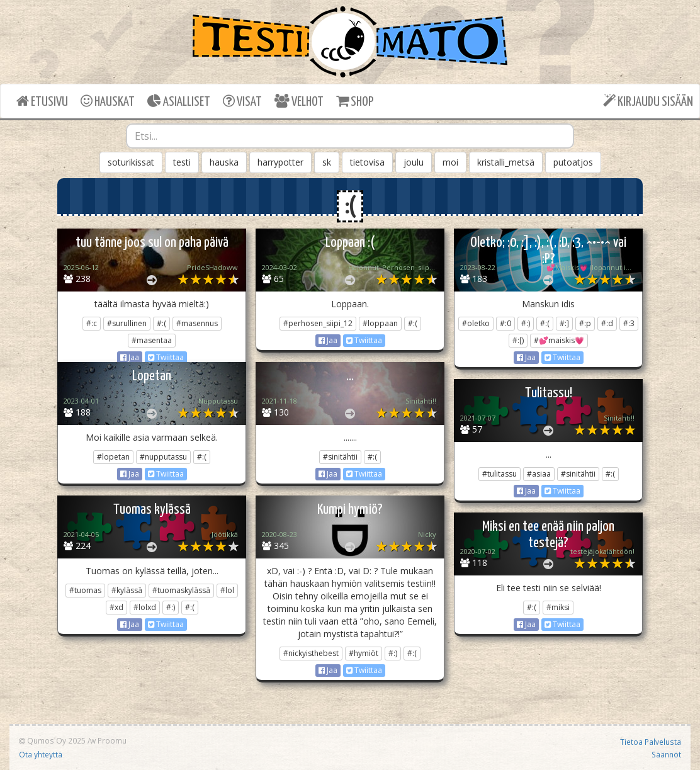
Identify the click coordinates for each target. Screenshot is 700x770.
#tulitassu (500, 474)
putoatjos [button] (573, 162)
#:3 (629, 323)
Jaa (130, 357)
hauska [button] (224, 162)
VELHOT (299, 101)
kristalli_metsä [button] (506, 162)
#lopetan (113, 457)
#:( (161, 323)
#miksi (558, 607)
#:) (526, 323)
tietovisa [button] (367, 162)
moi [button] (450, 162)
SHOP (355, 101)
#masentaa (152, 340)
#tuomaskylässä (181, 590)
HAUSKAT (108, 101)
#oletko (476, 323)
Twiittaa (166, 357)
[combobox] (350, 136)
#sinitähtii (340, 457)
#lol (227, 590)
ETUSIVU (42, 101)
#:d (607, 323)
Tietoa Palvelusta (651, 742)
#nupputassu (163, 457)
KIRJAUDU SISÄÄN (648, 101)
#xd (116, 607)
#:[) (518, 340)
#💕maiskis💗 (559, 340)
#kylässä (127, 590)
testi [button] (182, 162)
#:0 (505, 323)
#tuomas (85, 590)
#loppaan (380, 323)
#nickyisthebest (311, 653)
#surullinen (127, 323)
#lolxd (145, 607)
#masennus (197, 323)
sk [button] (327, 162)
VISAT (242, 101)
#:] (564, 323)
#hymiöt (364, 653)
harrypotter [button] (280, 162)
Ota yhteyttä (41, 754)
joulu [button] (414, 162)
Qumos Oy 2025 (52, 740)
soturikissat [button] (131, 162)
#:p (585, 323)
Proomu (112, 740)
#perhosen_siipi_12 (318, 323)
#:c (92, 323)
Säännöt (666, 754)
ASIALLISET (179, 101)
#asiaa (539, 474)
